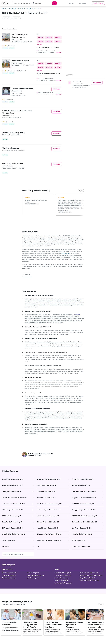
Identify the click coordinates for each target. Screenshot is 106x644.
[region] (86, 51)
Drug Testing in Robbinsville (35, 9)
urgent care (77, 315)
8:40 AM (41, 41)
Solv (3, 9)
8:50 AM (49, 41)
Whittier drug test (33, 578)
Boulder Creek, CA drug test (89, 580)
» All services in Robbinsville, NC (14, 554)
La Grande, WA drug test (63, 583)
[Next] (83, 191)
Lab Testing (8, 9)
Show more (58, 52)
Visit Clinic (56, 89)
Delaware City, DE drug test (89, 573)
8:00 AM (41, 63)
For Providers (83, 3)
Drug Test (15, 9)
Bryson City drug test (9, 573)
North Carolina (22, 9)
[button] (97, 45)
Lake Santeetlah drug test (36, 575)
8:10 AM (41, 37)
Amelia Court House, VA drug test (91, 575)
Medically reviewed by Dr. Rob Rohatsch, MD (40, 454)
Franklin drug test (33, 573)
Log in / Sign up (98, 3)
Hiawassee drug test (9, 575)
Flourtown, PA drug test (63, 573)
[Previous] (80, 191)
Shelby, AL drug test (61, 578)
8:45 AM (41, 67)
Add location (97, 82)
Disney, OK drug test (62, 580)
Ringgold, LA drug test (87, 578)
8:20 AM (49, 37)
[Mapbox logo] (70, 75)
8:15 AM (49, 63)
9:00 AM (58, 41)
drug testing (65, 253)
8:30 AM (58, 37)
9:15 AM (58, 67)
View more (39, 44)
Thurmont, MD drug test (63, 575)
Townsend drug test (9, 578)
